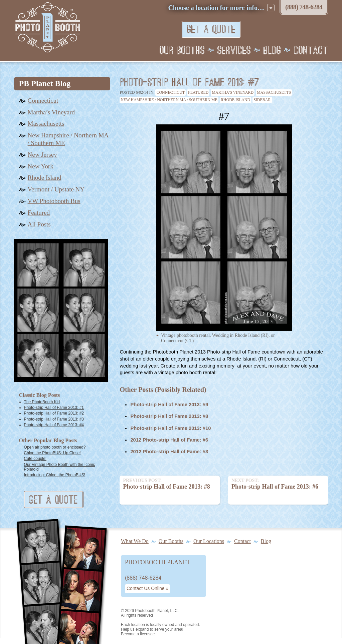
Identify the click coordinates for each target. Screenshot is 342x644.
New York (41, 166)
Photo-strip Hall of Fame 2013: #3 (54, 419)
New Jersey (42, 155)
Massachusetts (274, 92)
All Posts (39, 224)
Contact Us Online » (147, 588)
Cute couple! (35, 459)
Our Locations (209, 541)
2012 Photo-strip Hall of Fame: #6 (169, 440)
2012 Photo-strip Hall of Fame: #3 (169, 452)
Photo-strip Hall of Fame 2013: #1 (54, 408)
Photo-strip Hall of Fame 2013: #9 (169, 405)
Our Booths (182, 51)
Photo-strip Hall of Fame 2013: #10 (170, 428)
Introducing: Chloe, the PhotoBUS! (55, 475)
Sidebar (262, 100)
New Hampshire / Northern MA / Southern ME (169, 100)
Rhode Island (235, 100)
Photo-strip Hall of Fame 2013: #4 (54, 425)
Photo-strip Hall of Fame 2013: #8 (169, 416)
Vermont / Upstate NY (56, 189)
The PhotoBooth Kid (42, 402)
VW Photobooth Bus (54, 201)
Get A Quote (211, 30)
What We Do (135, 541)
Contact (311, 51)
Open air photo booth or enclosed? (55, 447)
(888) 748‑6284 (304, 7)
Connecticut (170, 92)
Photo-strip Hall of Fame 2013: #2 (54, 413)
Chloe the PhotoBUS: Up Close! (52, 453)
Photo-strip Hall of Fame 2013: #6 (278, 484)
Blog (272, 51)
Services (234, 51)
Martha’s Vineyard (233, 92)
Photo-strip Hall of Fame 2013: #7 (190, 83)
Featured (198, 92)
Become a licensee (138, 634)
